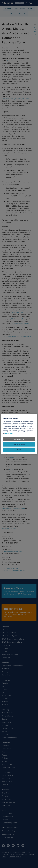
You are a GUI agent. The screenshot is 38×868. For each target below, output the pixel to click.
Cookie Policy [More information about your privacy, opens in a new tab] (9, 434)
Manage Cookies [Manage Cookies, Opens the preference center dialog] (19, 439)
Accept (19, 450)
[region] (19, 434)
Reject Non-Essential (19, 444)
